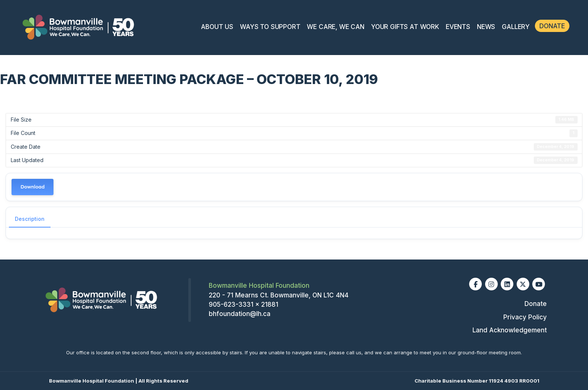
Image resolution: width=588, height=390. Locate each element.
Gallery (516, 27)
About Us (217, 27)
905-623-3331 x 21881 (243, 304)
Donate (552, 26)
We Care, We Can (335, 27)
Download (33, 187)
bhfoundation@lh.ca (240, 314)
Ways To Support (270, 27)
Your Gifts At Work (405, 27)
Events (458, 27)
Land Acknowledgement (510, 330)
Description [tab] (30, 219)
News (486, 27)
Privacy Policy (525, 317)
